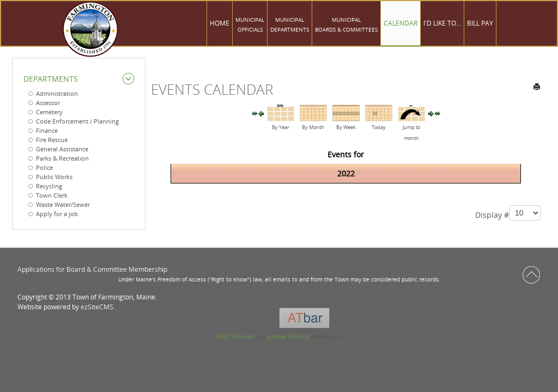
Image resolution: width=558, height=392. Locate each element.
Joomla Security (288, 336)
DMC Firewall (235, 336)
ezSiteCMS (97, 307)
